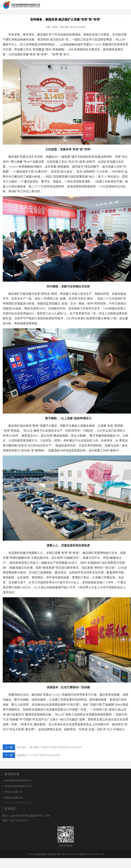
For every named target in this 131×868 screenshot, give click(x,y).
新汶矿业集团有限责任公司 (18, 786)
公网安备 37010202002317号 (91, 854)
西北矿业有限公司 (14, 792)
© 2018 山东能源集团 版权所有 (42, 854)
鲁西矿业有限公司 (14, 798)
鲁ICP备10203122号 (67, 854)
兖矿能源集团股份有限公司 (18, 780)
